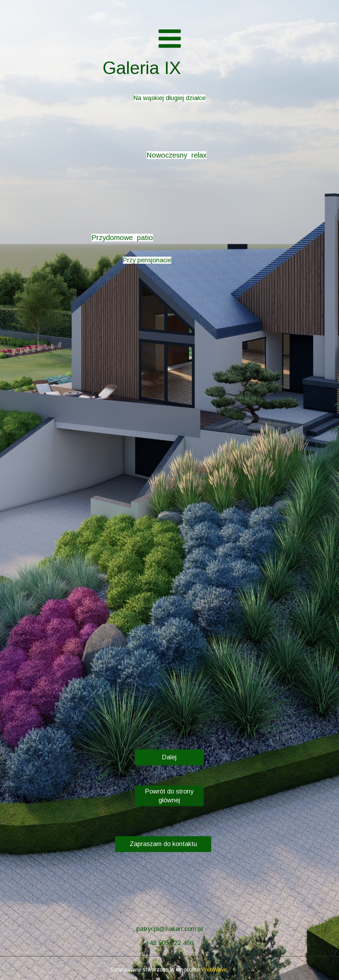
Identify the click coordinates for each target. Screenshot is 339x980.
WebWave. (215, 970)
